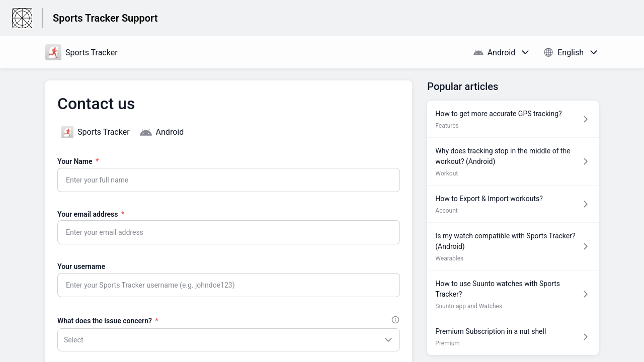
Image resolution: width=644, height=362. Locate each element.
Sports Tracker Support (105, 18)
